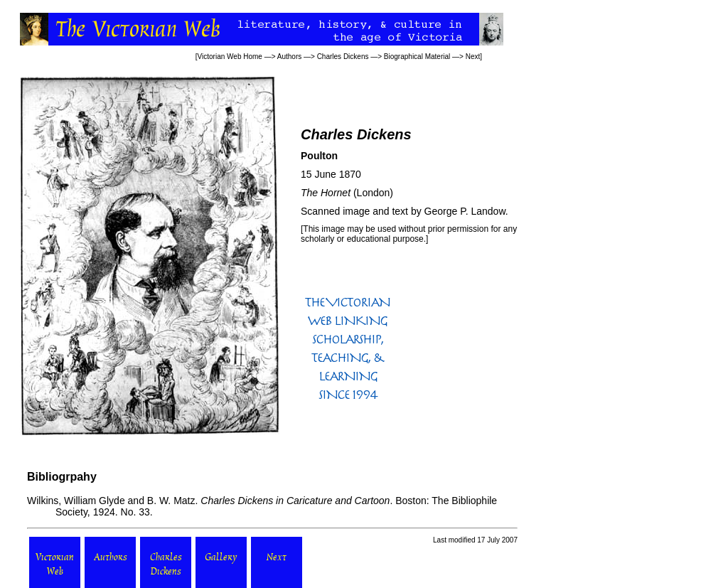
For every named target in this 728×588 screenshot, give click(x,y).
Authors (289, 57)
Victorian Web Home (230, 57)
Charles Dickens (343, 57)
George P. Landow (465, 211)
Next (473, 57)
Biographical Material (417, 57)
